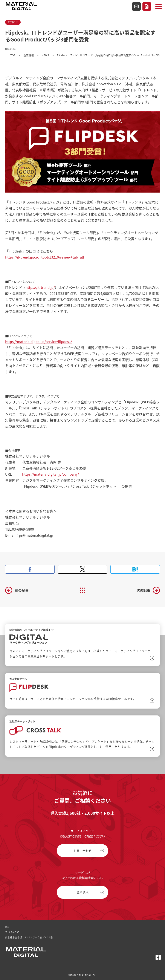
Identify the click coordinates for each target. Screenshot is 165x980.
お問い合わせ (136, 6)
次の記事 (143, 590)
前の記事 (22, 590)
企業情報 (29, 55)
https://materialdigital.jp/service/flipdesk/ (39, 341)
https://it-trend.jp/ (40, 287)
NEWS (45, 55)
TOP (13, 55)
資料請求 (147, 6)
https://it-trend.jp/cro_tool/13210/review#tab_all (45, 257)
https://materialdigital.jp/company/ (50, 474)
